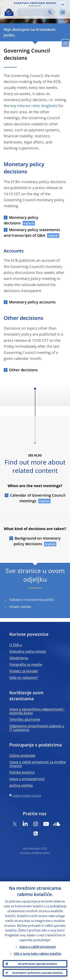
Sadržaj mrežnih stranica (27, 795)
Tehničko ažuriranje (25, 719)
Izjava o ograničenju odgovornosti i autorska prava (37, 711)
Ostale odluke (20, 607)
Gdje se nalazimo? (24, 677)
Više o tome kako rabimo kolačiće (38, 954)
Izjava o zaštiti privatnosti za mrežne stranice (38, 764)
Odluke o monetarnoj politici (32, 600)
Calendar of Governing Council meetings (38, 498)
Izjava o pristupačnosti (27, 779)
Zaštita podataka (22, 755)
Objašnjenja (19, 658)
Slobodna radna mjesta (28, 651)
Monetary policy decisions (21, 220)
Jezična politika (21, 785)
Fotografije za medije (26, 664)
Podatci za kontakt (24, 671)
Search (50, 12)
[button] (62, 4)
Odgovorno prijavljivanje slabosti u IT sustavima (37, 728)
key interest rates (25, 106)
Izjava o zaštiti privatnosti (38, 947)
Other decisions (23, 370)
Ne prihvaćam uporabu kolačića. (38, 964)
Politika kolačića (22, 772)
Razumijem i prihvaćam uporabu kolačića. (38, 973)
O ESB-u (16, 645)
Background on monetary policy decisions (37, 541)
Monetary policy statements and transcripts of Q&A (32, 233)
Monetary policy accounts (32, 302)
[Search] (33, 12)
